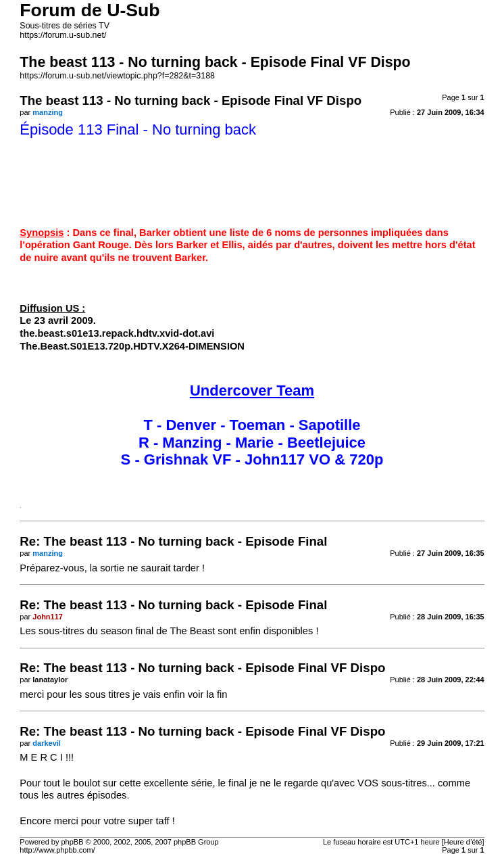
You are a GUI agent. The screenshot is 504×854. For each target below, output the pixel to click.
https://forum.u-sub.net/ (63, 35)
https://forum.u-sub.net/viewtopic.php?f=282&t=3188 (117, 76)
